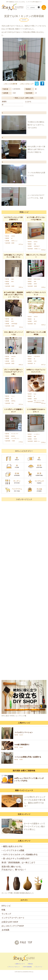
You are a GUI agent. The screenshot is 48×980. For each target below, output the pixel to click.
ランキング (6, 914)
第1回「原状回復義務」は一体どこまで (18, 862)
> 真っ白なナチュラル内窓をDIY (16, 858)
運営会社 (31, 964)
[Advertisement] (24, 603)
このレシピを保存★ (10, 84)
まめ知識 (5, 930)
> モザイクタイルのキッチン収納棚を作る (20, 854)
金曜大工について (20, 964)
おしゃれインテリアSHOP (13, 926)
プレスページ (39, 967)
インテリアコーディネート (13, 918)
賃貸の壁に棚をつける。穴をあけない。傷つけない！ (14, 868)
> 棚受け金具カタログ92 (12, 846)
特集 (3, 910)
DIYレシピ (6, 906)
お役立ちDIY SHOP (10, 922)
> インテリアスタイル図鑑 (13, 850)
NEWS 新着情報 (27, 967)
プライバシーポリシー (14, 967)
